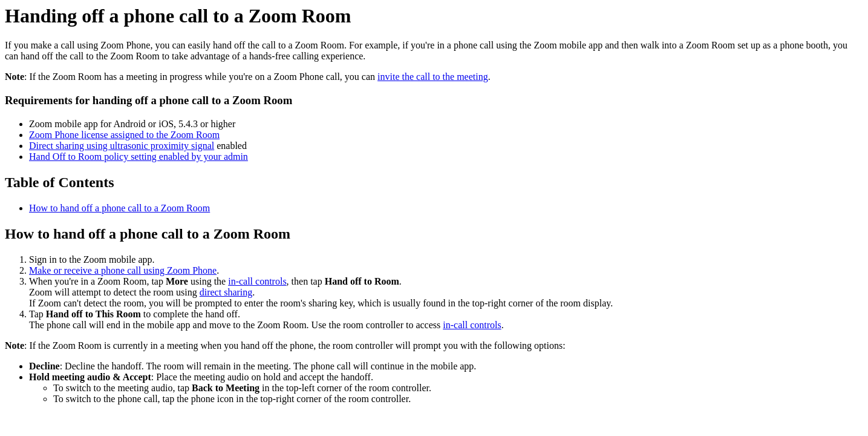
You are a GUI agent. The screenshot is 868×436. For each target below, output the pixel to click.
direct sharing (226, 292)
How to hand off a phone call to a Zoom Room (119, 208)
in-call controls (257, 281)
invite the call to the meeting (433, 77)
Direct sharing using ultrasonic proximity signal (122, 146)
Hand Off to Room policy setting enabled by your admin (139, 157)
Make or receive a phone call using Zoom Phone (123, 270)
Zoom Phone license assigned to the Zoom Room (124, 135)
